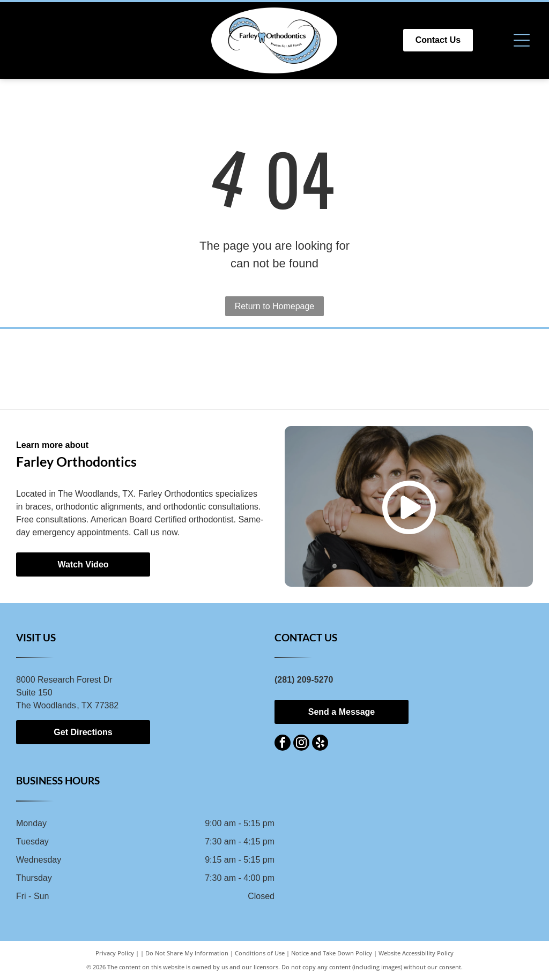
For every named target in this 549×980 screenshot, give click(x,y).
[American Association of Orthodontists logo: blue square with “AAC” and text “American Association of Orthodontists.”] (275, 369)
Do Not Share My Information (187, 953)
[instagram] (301, 744)
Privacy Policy (115, 953)
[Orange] (378, 369)
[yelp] (320, 744)
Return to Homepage (275, 306)
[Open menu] (522, 40)
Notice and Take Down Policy (332, 953)
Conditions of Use (260, 953)
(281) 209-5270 (304, 680)
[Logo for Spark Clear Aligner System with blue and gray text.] (68, 369)
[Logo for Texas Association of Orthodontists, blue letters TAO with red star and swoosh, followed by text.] (481, 369)
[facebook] (283, 744)
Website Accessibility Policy (416, 953)
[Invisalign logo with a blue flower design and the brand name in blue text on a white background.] (171, 369)
